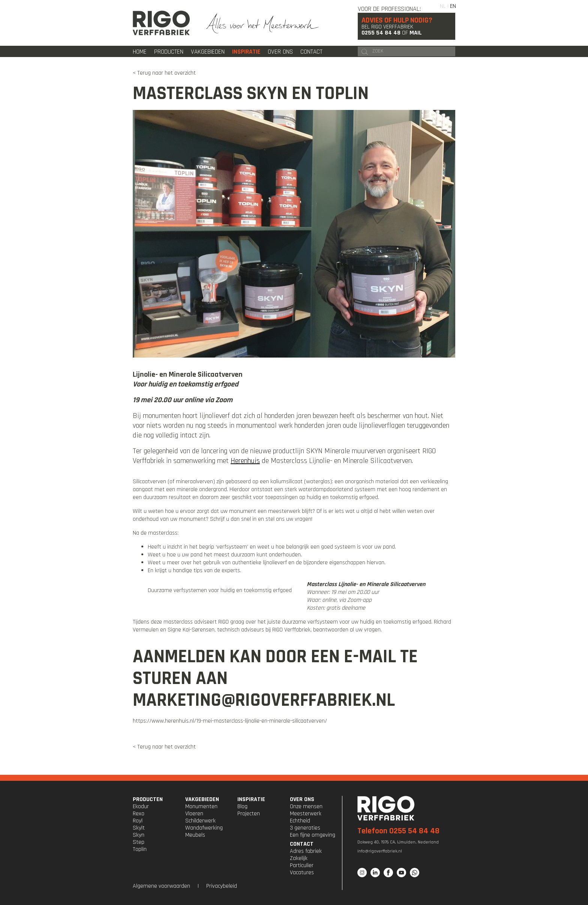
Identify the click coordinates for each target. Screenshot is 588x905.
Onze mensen (306, 807)
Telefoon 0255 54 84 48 (398, 831)
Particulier (302, 865)
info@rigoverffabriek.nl (380, 851)
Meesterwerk (306, 814)
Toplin (140, 849)
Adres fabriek (306, 851)
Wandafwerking (204, 828)
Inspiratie (246, 52)
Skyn (139, 835)
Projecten (249, 814)
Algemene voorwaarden (161, 886)
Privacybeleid (222, 886)
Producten (169, 52)
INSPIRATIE (251, 799)
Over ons (280, 52)
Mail (416, 33)
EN (453, 6)
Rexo (139, 814)
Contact (311, 52)
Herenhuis (245, 461)
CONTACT (302, 844)
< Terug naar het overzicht (164, 73)
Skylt (139, 828)
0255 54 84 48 (381, 33)
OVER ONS (302, 799)
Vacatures (302, 873)
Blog (242, 807)
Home (140, 52)
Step (139, 842)
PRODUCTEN (148, 799)
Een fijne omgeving (313, 835)
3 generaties (305, 828)
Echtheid (300, 821)
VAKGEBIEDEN (202, 799)
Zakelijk (299, 858)
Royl (138, 821)
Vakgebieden (208, 52)
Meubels (195, 835)
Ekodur (141, 807)
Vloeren (194, 814)
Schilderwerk (200, 821)
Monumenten (201, 807)
